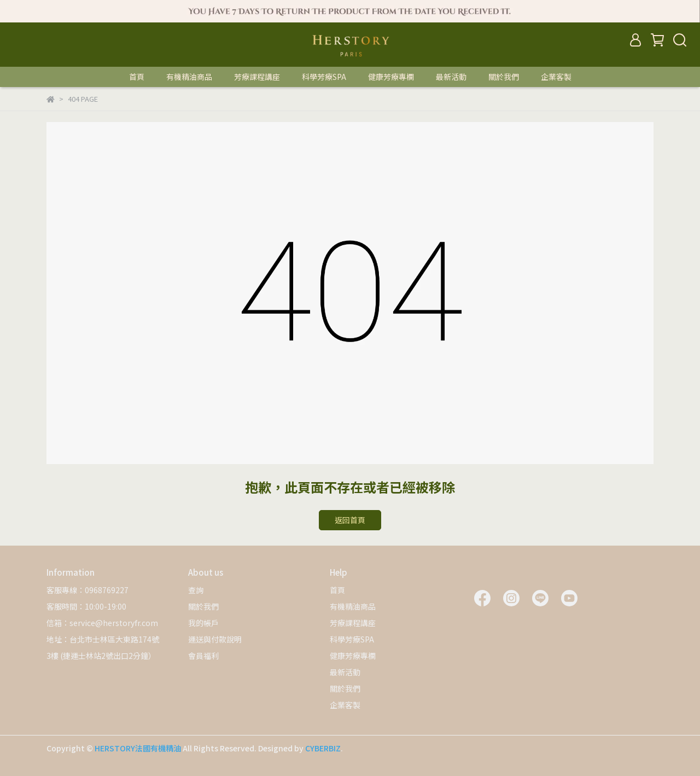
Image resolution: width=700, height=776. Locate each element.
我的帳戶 (203, 623)
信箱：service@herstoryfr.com (102, 623)
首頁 (137, 77)
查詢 (196, 590)
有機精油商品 (189, 77)
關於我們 (504, 77)
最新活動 (451, 77)
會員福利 (203, 656)
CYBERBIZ (323, 748)
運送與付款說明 (215, 639)
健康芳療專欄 (391, 77)
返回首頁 (350, 520)
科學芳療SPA (324, 77)
